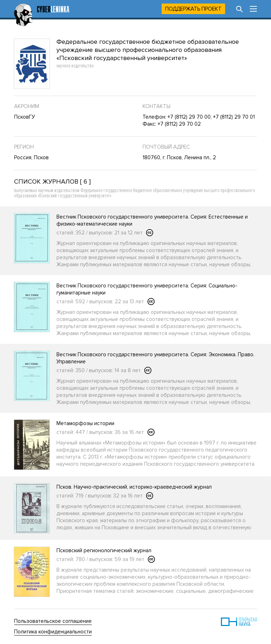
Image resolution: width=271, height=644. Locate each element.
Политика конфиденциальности (53, 632)
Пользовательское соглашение (53, 621)
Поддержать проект (193, 9)
